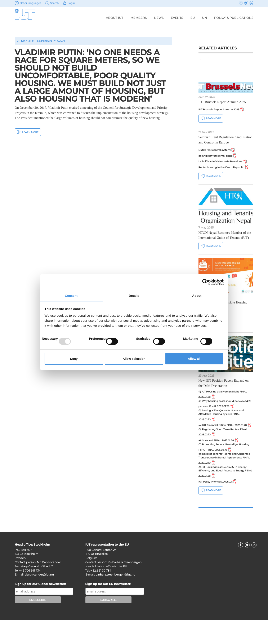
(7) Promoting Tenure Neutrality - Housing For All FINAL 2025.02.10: (223, 467)
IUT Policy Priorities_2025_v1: (220, 505)
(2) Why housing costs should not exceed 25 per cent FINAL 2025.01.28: (226, 414)
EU (193, 18)
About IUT (115, 18)
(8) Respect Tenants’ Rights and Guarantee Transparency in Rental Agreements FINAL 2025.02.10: (222, 480)
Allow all (194, 359)
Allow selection (134, 359)
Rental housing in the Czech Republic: (225, 172)
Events (177, 18)
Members (139, 18)
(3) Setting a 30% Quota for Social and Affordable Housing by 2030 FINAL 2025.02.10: (224, 427)
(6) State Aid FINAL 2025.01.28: (221, 459)
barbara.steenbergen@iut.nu (115, 599)
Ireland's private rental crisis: (220, 157)
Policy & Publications (234, 18)
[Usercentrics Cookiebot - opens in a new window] (205, 282)
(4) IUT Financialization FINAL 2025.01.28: (219, 439)
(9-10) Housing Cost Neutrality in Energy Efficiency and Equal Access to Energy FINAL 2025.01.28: (226, 494)
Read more (211, 119)
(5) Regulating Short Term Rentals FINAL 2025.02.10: (222, 450)
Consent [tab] (71, 296)
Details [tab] (134, 296)
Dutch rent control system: (219, 151)
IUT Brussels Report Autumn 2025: (224, 110)
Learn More (28, 132)
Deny (74, 359)
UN (204, 18)
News (159, 18)
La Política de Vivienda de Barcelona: (226, 164)
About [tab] (197, 296)
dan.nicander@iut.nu (39, 599)
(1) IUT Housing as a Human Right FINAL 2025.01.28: (222, 403)
